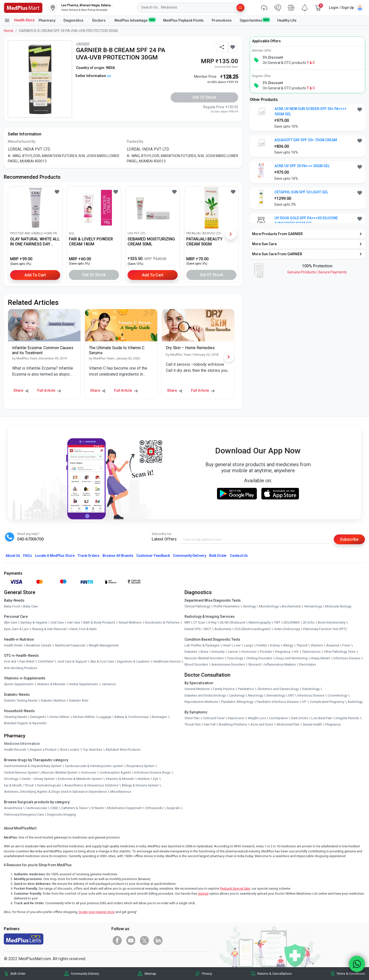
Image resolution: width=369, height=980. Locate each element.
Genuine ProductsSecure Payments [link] (317, 272)
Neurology (256, 695)
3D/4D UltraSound (233, 623)
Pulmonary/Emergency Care (24, 814)
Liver (237, 645)
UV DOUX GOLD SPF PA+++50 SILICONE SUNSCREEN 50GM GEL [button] (306, 221)
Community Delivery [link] (85, 974)
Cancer (233, 652)
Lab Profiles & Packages (202, 645)
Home (9, 31)
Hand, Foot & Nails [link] (83, 629)
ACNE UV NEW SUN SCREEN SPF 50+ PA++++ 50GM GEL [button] (311, 111)
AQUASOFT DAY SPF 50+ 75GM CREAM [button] (306, 140)
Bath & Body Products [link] (99, 623)
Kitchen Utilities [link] (84, 717)
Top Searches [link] (93, 750)
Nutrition (144, 779)
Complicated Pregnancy (327, 702)
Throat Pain (193, 725)
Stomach (255, 665)
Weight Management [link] (104, 645)
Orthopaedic (154, 808)
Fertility (262, 645)
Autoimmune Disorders (228, 665)
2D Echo (309, 623)
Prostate (266, 652)
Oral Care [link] (57, 623)
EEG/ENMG (292, 623)
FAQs (27, 556)
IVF (304, 702)
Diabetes (191, 652)
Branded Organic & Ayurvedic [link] (25, 723)
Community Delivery (190, 556)
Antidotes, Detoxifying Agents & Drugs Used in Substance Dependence (55, 792)
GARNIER (83, 44)
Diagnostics (74, 20)
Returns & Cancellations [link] (275, 974)
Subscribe (349, 539)
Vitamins (317, 645)
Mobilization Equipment (125, 808)
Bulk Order (218, 556)
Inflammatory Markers (280, 665)
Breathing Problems (233, 725)
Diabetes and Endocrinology (205, 695)
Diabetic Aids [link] (79, 700)
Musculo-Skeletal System (60, 772)
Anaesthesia (13, 808)
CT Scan (199, 623)
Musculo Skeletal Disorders (204, 658)
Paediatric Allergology (237, 702)
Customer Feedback (153, 556)
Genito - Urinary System (38, 779)
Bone (204, 652)
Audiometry (223, 629)
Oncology (11, 779)
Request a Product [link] (43, 750)
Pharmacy (47, 20)
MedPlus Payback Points (183, 20)
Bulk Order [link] (18, 974)
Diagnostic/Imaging (61, 814)
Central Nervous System (21, 772)
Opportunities (254, 20)
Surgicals (173, 808)
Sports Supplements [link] (19, 684)
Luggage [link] (105, 717)
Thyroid (302, 645)
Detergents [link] (38, 717)
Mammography (260, 623)
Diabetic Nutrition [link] (53, 700)
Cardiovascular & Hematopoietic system (94, 766)
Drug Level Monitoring (292, 658)
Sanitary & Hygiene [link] (34, 623)
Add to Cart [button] (35, 275)
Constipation (279, 718)
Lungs (249, 645)
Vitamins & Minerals (120, 779)
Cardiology (237, 695)
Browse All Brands (118, 556)
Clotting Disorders (259, 658)
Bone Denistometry (332, 623)
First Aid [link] (10, 661)
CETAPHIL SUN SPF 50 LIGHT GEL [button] (301, 192)
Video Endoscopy (287, 629)
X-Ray (212, 623)
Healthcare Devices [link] (167, 661)
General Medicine (197, 689)
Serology (249, 606)
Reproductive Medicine (201, 702)
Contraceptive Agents (115, 772)
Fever (346, 645)
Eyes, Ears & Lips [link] (16, 629)
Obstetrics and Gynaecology (278, 689)
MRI (187, 623)
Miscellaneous (121, 792)
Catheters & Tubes (74, 808)
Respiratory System (141, 766)
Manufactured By (22, 141)
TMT (277, 623)
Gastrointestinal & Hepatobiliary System (33, 766)
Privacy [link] (207, 974)
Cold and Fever (214, 718)
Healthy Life (287, 20)
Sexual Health (312, 725)
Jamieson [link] (109, 684)
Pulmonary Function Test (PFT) (325, 629)
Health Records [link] (15, 750)
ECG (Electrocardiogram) (253, 629)
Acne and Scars (262, 725)
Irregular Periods (347, 718)
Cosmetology (337, 695)
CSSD (54, 808)
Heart (227, 645)
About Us (13, 556)
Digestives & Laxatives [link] (133, 661)
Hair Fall (210, 725)
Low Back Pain (322, 718)
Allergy (288, 645)
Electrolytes (308, 665)
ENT (291, 695)
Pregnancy (283, 652)
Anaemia (333, 645)
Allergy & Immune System (140, 785)
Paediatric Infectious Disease (278, 702)
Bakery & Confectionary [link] (132, 717)
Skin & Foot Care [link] (102, 661)
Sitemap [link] (150, 974)
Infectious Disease (347, 658)
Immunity (218, 652)
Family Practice (224, 689)
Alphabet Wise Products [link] (123, 750)
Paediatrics (246, 689)
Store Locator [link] (70, 750)
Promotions (222, 20)
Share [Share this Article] (21, 390)
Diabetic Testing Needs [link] (21, 700)
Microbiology (269, 606)
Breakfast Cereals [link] (39, 645)
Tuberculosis (311, 652)
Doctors (99, 20)
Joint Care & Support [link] (72, 661)
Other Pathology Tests (340, 652)
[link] (23, 7)
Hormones (89, 772)
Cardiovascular (36, 808)
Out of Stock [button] (204, 97)
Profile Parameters (227, 606)
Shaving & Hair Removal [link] (49, 629)
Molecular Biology (338, 606)
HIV (296, 652)
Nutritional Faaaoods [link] (70, 645)
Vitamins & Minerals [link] (51, 684)
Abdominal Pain (288, 725)
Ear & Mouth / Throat (19, 785)
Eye (156, 779)
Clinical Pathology (197, 606)
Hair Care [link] (74, 623)
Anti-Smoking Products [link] (21, 668)
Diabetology (311, 689)
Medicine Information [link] (22, 744)
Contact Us (239, 556)
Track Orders (89, 556)
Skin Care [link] (11, 623)
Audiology (355, 702)
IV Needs (98, 808)
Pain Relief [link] (27, 661)
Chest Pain (192, 718)
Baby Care (30, 606)
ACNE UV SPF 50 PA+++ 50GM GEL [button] (302, 166)
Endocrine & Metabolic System (80, 779)
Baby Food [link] (12, 606)
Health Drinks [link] (13, 645)
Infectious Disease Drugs (152, 772)
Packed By (135, 141)
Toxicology (235, 658)
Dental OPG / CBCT (198, 629)
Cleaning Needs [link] (16, 717)
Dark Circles (300, 718)
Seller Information (93, 76)
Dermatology (276, 695)
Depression (236, 718)
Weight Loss (257, 718)
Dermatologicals (49, 785)
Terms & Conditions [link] (351, 974)
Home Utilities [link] (59, 717)
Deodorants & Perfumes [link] (162, 623)
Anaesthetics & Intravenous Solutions (91, 785)
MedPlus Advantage (135, 20)
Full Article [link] (49, 390)
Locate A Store (55, 556)
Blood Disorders (196, 665)
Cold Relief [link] (46, 661)
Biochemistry (291, 606)
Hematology (313, 606)
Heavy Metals (320, 658)
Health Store (19, 20)
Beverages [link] (159, 717)
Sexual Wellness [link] (130, 623)
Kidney (275, 645)
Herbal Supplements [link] (84, 684)
